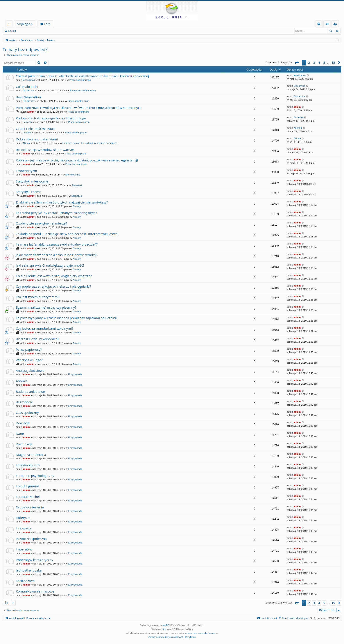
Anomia (22, 381)
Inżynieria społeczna (31, 539)
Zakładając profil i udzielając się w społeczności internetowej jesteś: (67, 234)
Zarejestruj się (50, 31)
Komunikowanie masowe (35, 591)
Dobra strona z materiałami (37, 139)
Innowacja (24, 528)
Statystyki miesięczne (32, 181)
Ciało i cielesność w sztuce (36, 129)
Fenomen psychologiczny (35, 476)
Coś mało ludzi (27, 87)
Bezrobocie (24, 402)
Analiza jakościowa (30, 370)
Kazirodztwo (25, 581)
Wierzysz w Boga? (29, 360)
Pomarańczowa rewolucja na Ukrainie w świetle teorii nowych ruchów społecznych (79, 108)
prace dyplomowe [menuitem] (207, 633)
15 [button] (333, 63)
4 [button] (319, 63)
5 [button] (324, 63)
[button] (297, 63)
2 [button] (309, 63)
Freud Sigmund (27, 486)
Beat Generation (28, 97)
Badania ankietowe (30, 391)
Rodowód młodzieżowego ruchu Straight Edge (51, 118)
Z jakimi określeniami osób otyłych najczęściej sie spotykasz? (62, 202)
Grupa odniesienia (30, 507)
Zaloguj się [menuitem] (328, 25)
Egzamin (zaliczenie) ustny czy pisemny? (46, 307)
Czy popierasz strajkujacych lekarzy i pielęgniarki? (53, 286)
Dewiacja (23, 423)
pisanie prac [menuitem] (191, 633)
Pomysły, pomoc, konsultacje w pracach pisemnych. (90, 143)
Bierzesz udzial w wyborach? (37, 339)
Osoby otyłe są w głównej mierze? (41, 223)
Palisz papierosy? (29, 349)
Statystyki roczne (29, 192)
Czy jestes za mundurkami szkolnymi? (45, 328)
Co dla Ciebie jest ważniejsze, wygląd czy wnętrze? (54, 276)
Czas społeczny (27, 412)
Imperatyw (24, 549)
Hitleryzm (23, 518)
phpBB (166, 625)
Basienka (28, 122)
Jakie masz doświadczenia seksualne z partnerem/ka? (56, 255)
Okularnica (28, 90)
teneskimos (29, 80)
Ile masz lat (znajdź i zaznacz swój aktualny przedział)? (57, 244)
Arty (165, 629)
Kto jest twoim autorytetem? (37, 297)
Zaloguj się (29, 31)
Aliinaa (26, 143)
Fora (47, 24)
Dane (20, 433)
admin (31, 112)
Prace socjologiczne (80, 80)
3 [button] (314, 63)
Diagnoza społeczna (31, 455)
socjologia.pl (25, 24)
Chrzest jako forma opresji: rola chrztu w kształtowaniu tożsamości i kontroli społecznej (82, 76)
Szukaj (12, 31)
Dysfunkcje (24, 444)
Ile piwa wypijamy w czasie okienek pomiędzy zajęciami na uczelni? (67, 318)
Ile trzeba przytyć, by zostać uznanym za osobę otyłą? (56, 213)
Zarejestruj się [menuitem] (336, 25)
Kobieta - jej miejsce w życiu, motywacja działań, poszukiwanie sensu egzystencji (77, 160)
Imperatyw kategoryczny (34, 560)
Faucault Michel (28, 497)
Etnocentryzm (26, 171)
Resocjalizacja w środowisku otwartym (45, 150)
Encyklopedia (73, 175)
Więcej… (10, 25)
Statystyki (76, 185)
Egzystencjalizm (28, 465)
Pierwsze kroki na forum (83, 90)
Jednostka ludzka (29, 570)
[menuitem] (319, 24)
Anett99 (27, 133)
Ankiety (77, 206)
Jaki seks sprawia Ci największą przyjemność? (50, 265)
